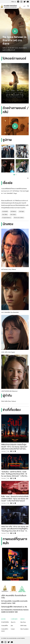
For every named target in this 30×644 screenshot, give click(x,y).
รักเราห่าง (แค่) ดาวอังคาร (19, 218)
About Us (13, 622)
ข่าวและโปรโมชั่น (5, 622)
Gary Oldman (5, 215)
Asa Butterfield (5, 211)
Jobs (12, 626)
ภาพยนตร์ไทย (5, 626)
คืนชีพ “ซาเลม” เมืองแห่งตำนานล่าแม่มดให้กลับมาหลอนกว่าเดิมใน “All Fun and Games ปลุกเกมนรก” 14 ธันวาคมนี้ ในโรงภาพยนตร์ (15, 499)
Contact (13, 629)
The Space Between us (7, 218)
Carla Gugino (21, 211)
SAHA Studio (23, 626)
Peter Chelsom (13, 215)
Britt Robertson (13, 211)
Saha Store (23, 622)
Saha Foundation (24, 629)
